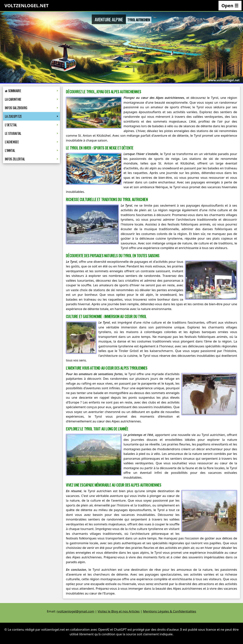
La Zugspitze (31, 116)
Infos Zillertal (31, 159)
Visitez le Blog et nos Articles (119, 611)
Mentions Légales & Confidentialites (169, 611)
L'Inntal (31, 150)
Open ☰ (230, 5)
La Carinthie (31, 99)
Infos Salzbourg (31, 108)
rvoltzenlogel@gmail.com (75, 611)
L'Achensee (31, 142)
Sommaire (31, 91)
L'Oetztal (31, 125)
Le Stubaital (31, 133)
